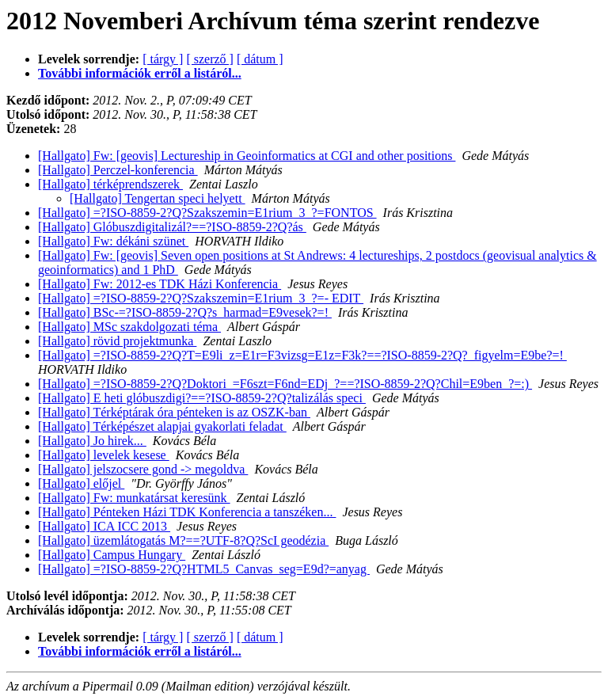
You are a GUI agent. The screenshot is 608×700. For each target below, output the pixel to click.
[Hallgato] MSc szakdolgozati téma (129, 327)
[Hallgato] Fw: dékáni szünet (113, 241)
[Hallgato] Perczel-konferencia (118, 170)
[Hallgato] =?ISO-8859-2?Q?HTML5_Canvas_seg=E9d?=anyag (204, 569)
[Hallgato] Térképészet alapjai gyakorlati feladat (162, 426)
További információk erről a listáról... (140, 73)
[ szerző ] (210, 59)
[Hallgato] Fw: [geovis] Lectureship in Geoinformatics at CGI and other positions (247, 156)
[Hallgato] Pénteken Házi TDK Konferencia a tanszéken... (187, 512)
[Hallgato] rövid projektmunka (117, 341)
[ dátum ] (260, 59)
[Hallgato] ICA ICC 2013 (104, 526)
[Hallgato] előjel (81, 483)
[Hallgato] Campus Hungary (112, 555)
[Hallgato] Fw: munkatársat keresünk (134, 498)
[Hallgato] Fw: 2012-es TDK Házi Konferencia (160, 284)
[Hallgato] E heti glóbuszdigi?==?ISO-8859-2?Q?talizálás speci (202, 398)
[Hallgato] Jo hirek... (92, 441)
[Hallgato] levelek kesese (104, 455)
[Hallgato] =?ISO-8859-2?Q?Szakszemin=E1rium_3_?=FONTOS (207, 213)
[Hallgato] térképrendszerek (110, 184)
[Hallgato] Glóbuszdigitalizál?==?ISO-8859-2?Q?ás (172, 227)
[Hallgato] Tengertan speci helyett (158, 198)
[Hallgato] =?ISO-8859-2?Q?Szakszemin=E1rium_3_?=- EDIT (201, 298)
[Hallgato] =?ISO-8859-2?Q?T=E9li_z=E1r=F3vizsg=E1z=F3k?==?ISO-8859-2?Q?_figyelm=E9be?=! (302, 355)
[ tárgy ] (163, 59)
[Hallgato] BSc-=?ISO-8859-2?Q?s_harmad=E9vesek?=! (185, 312)
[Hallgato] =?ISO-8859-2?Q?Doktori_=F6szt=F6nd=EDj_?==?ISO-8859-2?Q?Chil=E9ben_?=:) (285, 384)
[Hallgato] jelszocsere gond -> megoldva (143, 469)
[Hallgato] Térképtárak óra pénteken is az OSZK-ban (174, 412)
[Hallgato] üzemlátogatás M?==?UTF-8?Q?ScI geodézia (183, 540)
